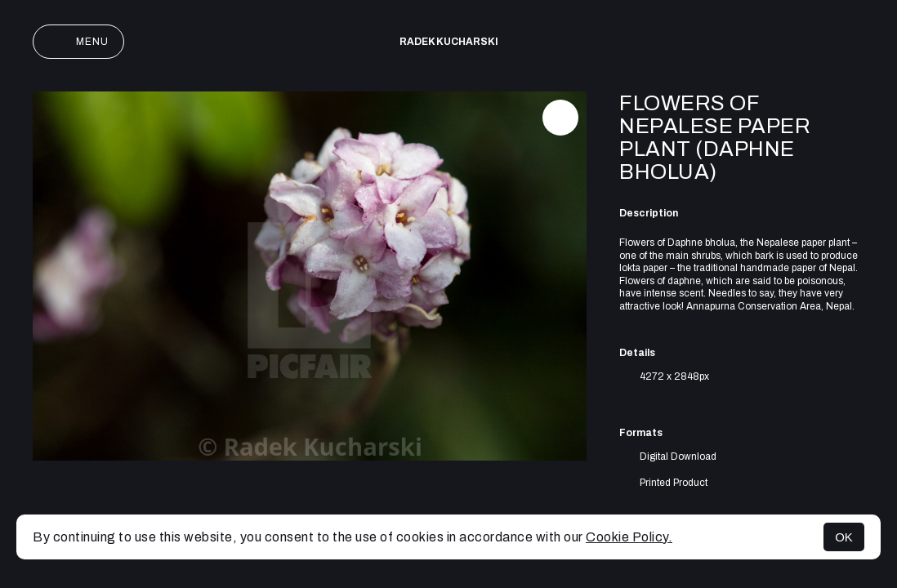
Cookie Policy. (629, 537)
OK (844, 537)
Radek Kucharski (449, 42)
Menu (78, 42)
